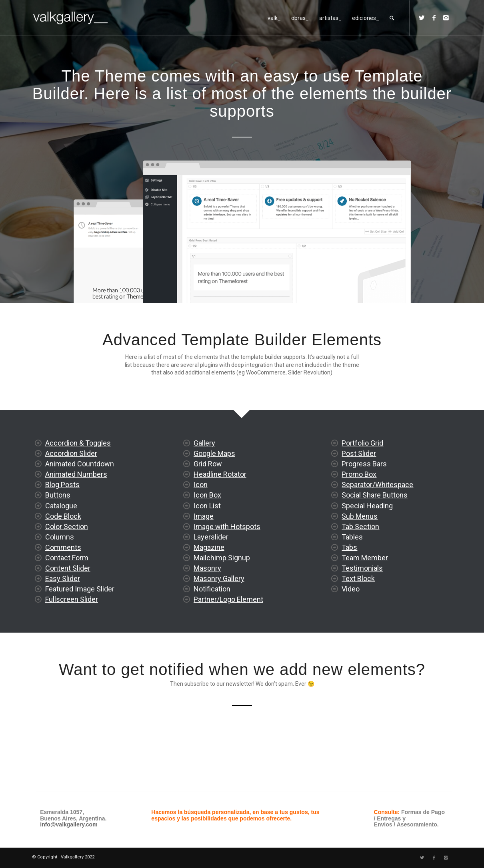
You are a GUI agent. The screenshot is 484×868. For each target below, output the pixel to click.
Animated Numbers (76, 505)
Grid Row (208, 514)
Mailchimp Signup (222, 608)
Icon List (207, 556)
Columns (60, 567)
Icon (201, 535)
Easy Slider (63, 609)
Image (204, 566)
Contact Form (67, 588)
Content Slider (68, 599)
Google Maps (214, 503)
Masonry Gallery (219, 628)
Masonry (207, 618)
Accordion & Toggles (78, 474)
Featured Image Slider (80, 620)
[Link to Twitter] (422, 18)
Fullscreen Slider (72, 630)
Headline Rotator (220, 524)
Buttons (58, 526)
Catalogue (61, 536)
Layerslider (211, 587)
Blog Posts (62, 515)
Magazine (209, 597)
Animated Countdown (80, 495)
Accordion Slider (71, 484)
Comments (63, 578)
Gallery (204, 493)
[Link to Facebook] (434, 18)
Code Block (63, 546)
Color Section (67, 557)
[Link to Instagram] (446, 18)
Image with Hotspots (227, 576)
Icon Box (207, 545)
